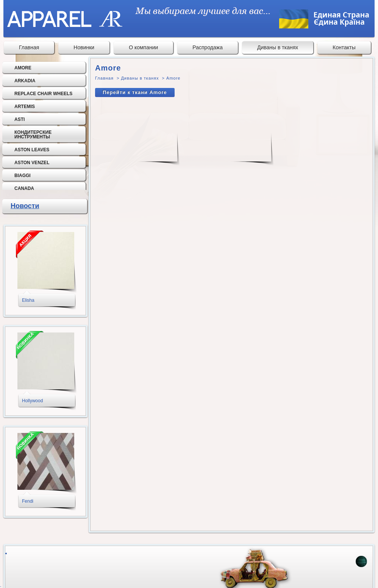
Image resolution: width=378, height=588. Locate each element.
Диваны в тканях (278, 47)
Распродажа (208, 47)
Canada (24, 188)
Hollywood (32, 401)
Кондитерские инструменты (33, 135)
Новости (25, 206)
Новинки (84, 47)
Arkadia (25, 81)
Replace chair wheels (43, 94)
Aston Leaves (32, 150)
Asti (20, 119)
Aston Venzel (32, 163)
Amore (23, 68)
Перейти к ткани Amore (135, 92)
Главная (29, 47)
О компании (143, 47)
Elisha (28, 300)
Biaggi (23, 176)
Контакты (344, 47)
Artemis (25, 107)
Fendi (28, 501)
